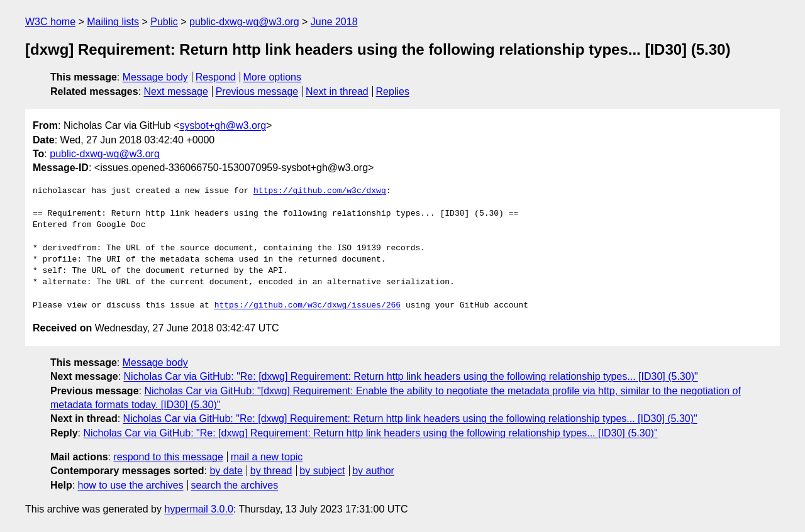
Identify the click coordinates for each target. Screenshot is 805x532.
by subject (322, 471)
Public (164, 22)
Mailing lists (113, 22)
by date (226, 471)
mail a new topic (267, 457)
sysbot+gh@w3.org (223, 125)
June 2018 (334, 22)
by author (373, 471)
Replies (393, 91)
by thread (271, 471)
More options (273, 77)
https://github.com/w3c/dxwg (320, 191)
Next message (176, 91)
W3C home (50, 22)
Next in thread (337, 91)
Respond (216, 77)
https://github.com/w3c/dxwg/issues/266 (308, 306)
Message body (155, 77)
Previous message (257, 91)
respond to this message (168, 457)
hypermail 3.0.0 (198, 509)
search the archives (235, 485)
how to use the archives (131, 485)
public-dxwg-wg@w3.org (244, 22)
